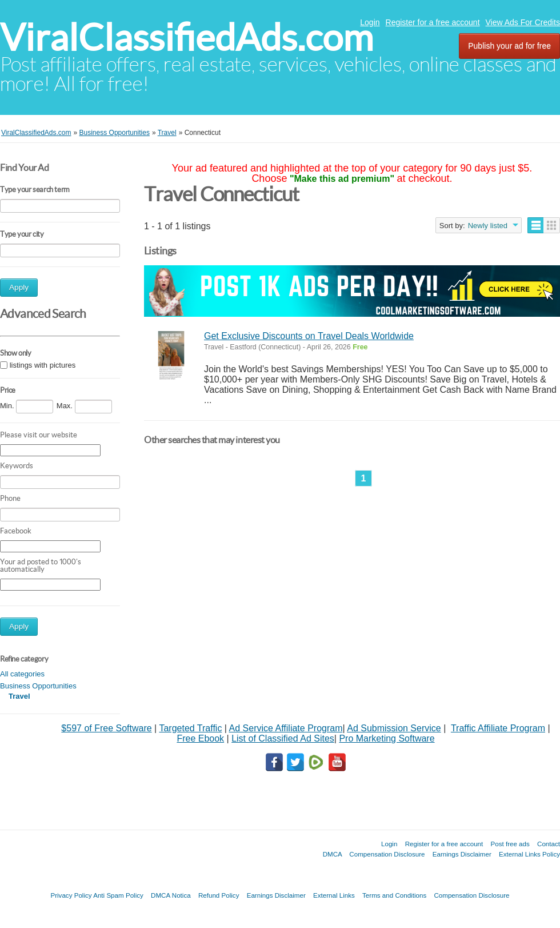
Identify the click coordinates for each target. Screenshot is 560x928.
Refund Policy (219, 895)
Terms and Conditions (394, 895)
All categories (22, 674)
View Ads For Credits (523, 22)
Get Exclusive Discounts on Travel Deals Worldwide (309, 336)
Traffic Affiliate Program (498, 728)
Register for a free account (433, 22)
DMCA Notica (171, 895)
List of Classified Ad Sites (283, 738)
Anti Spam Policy (118, 895)
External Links (334, 895)
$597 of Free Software (106, 728)
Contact (549, 844)
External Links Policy (529, 854)
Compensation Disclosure (387, 854)
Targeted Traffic (190, 728)
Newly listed (488, 226)
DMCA (333, 854)
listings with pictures (43, 365)
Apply (19, 287)
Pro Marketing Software (387, 738)
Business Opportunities (38, 686)
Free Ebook (200, 738)
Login (370, 22)
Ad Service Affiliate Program (286, 728)
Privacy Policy (71, 895)
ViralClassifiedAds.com (187, 37)
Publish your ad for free (509, 46)
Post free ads (510, 844)
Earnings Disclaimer (462, 854)
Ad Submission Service (394, 728)
